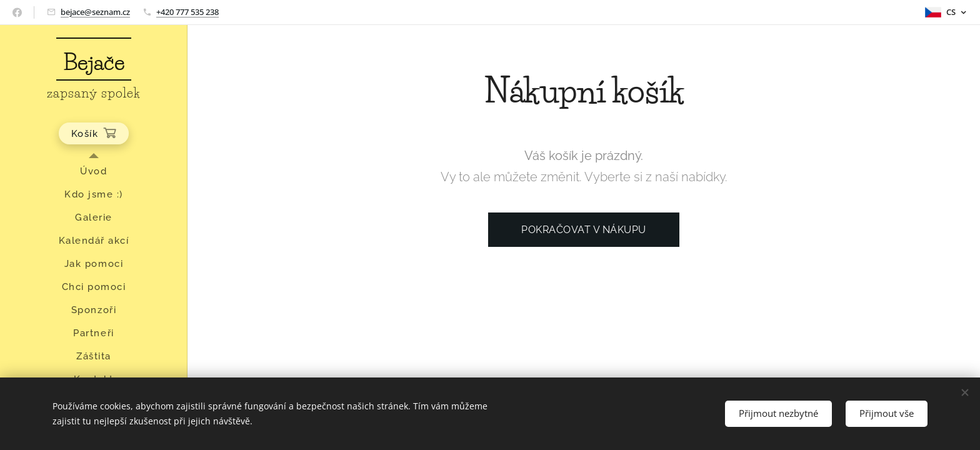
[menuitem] (94, 172)
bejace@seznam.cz (95, 12)
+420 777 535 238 (187, 12)
